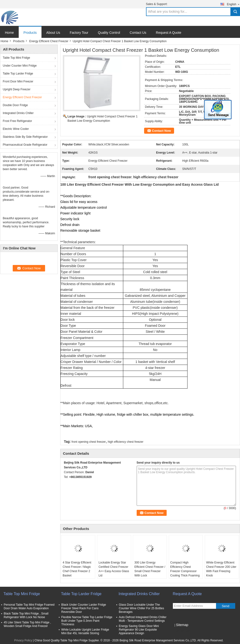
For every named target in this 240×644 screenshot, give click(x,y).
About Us (53, 33)
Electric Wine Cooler (16, 129)
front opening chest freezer (89, 442)
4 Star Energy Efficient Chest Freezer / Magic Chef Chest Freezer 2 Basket (77, 569)
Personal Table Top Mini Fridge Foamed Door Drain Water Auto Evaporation (29, 607)
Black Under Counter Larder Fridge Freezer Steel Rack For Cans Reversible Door (84, 608)
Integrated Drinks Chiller (18, 113)
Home (9, 33)
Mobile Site (181, 631)
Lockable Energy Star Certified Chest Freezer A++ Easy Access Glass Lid (114, 569)
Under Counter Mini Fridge (20, 66)
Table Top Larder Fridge (18, 74)
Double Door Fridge (15, 105)
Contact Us (138, 33)
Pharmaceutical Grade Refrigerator (25, 145)
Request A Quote (169, 33)
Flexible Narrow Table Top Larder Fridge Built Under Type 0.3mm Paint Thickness (87, 621)
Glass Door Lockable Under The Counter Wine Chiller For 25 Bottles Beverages (142, 608)
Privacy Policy (23, 640)
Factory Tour (79, 33)
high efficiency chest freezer (126, 442)
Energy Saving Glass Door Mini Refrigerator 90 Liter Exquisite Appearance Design (139, 630)
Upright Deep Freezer (17, 89)
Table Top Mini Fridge (17, 58)
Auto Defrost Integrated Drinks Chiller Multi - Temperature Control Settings (143, 619)
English (233, 4)
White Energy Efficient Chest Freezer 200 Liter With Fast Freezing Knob (221, 569)
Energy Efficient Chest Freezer (49, 41)
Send (225, 606)
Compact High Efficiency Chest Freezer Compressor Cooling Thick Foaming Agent (185, 571)
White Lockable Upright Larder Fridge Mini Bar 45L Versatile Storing (85, 631)
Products (30, 33)
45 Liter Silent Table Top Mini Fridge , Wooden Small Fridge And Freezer (27, 624)
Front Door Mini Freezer (18, 81)
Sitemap (182, 625)
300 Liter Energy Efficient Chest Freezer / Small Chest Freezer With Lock (150, 569)
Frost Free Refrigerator (18, 121)
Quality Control (109, 33)
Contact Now (161, 131)
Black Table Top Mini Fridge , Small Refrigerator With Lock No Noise (26, 615)
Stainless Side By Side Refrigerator (25, 137)
